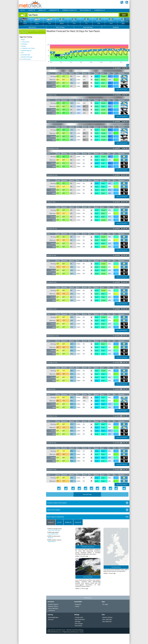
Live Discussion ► (116, 567)
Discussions (26, 42)
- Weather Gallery (53, 606)
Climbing (24, 44)
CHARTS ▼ (32, 10)
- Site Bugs (77, 621)
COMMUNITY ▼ (54, 10)
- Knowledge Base (53, 617)
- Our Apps (105, 604)
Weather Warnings (27, 57)
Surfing (23, 46)
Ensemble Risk (26, 55)
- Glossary (51, 619)
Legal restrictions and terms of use (56, 630)
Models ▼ (68, 522)
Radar (23, 40)
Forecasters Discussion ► (88, 547)
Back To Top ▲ (88, 598)
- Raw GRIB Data (107, 621)
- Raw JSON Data (107, 619)
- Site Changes (78, 624)
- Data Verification (80, 619)
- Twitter (77, 606)
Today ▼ (51, 522)
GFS (22, 53)
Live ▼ (59, 522)
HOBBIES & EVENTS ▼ (69, 10)
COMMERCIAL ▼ (99, 10)
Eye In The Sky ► (88, 577)
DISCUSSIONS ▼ (85, 10)
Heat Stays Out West (54, 530)
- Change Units (79, 617)
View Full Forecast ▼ (122, 90)
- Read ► (50, 538)
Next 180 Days (87, 494)
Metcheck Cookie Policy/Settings (75, 630)
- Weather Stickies (107, 617)
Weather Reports (26, 50)
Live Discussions (26, 59)
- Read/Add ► (52, 541)
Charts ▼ (78, 522)
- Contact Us (51, 610)
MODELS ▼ (42, 10)
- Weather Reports (53, 604)
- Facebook (78, 604)
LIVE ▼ (22, 10)
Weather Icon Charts (29, 48)
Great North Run (53, 534)
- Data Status (78, 626)
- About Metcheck (53, 608)
